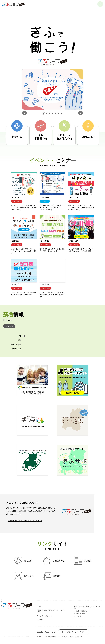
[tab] (15, 336)
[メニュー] (100, 4)
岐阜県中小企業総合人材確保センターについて (25, 521)
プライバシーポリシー (44, 616)
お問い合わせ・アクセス (76, 632)
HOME (39, 606)
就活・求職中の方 (82, 611)
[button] (43, 113)
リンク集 (40, 620)
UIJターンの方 (81, 614)
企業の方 (79, 616)
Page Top (2, 601)
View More (9, 326)
